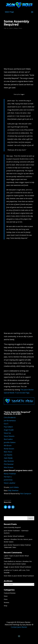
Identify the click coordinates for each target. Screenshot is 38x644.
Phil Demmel (9, 464)
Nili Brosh (8, 445)
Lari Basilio (8, 455)
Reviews (7, 602)
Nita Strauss (9, 467)
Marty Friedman (10, 474)
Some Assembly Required (12, 527)
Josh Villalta (14, 487)
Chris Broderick (10, 417)
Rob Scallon (8, 439)
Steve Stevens (9, 436)
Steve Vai (7, 433)
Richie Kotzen (9, 449)
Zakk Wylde (8, 458)
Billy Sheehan (13, 490)
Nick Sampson (26, 494)
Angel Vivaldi (9, 430)
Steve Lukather (10, 483)
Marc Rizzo (8, 452)
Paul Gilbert (8, 427)
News (16, 28)
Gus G (6, 424)
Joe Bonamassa (10, 421)
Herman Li (8, 477)
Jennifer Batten (10, 442)
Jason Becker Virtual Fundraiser (14, 536)
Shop (6, 606)
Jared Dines (8, 480)
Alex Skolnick (9, 461)
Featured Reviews (10, 593)
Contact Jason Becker (19, 627)
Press (20, 28)
